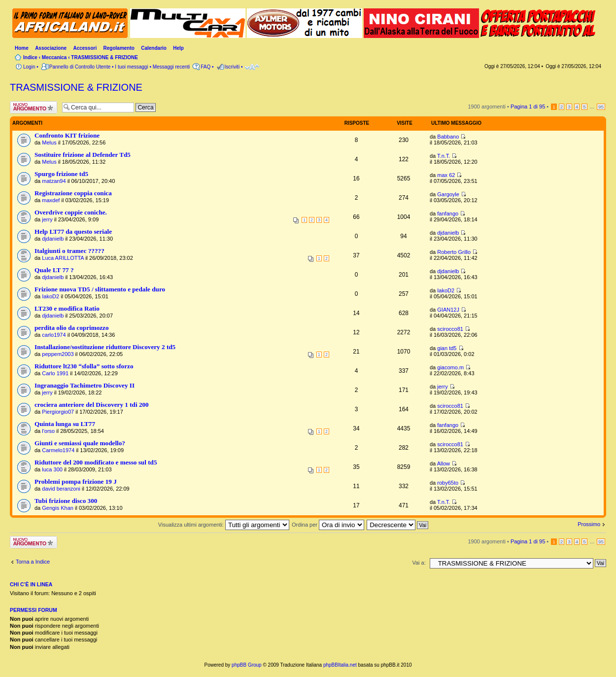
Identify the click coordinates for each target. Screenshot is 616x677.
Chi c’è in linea (31, 584)
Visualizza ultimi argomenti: (224, 525)
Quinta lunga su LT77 (65, 424)
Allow (444, 463)
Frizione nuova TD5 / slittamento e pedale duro (100, 289)
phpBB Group (247, 665)
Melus (49, 143)
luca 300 (52, 469)
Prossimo (589, 524)
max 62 (446, 175)
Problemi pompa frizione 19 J (76, 481)
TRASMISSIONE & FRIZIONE (104, 57)
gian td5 (447, 348)
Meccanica (54, 57)
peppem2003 (58, 354)
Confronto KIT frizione (67, 135)
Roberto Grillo (454, 252)
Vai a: (419, 563)
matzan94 (54, 181)
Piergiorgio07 (58, 412)
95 (601, 107)
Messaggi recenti (171, 67)
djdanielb (53, 239)
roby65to (448, 483)
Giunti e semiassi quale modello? (80, 443)
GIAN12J (448, 310)
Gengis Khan (58, 508)
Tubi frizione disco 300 (66, 501)
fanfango (448, 214)
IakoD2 (51, 296)
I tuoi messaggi (131, 67)
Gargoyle (448, 194)
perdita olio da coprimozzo (72, 328)
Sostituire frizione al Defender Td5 (83, 155)
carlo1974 (54, 335)
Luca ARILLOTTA (63, 258)
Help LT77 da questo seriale (73, 232)
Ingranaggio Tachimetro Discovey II (85, 385)
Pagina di (528, 107)
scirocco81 (450, 329)
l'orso (48, 431)
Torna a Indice (33, 562)
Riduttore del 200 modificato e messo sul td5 (96, 462)
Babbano (448, 137)
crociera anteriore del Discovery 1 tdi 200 (92, 405)
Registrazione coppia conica (73, 193)
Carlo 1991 (55, 373)
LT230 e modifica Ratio (67, 308)
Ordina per (328, 525)
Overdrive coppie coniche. (71, 212)
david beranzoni (61, 489)
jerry (47, 219)
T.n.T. (444, 156)
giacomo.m (450, 367)
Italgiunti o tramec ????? (69, 251)
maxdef (51, 200)
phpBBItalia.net (340, 665)
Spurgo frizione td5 (61, 174)
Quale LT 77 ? (54, 270)
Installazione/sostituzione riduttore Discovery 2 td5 (105, 347)
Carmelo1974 (58, 450)
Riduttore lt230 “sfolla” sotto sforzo (84, 366)
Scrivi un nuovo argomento (34, 107)
